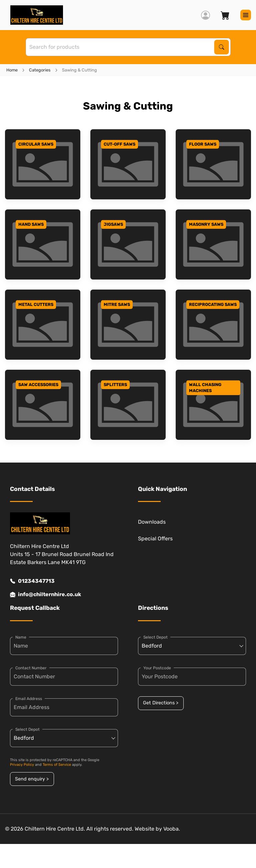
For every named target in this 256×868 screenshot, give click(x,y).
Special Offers (155, 539)
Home (12, 70)
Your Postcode (157, 668)
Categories (40, 70)
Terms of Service (57, 765)
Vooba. (172, 829)
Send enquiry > (32, 779)
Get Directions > (161, 703)
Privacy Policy (22, 765)
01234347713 (32, 581)
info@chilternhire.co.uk (45, 594)
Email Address (29, 699)
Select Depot (27, 729)
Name (21, 637)
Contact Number (31, 668)
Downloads (152, 522)
